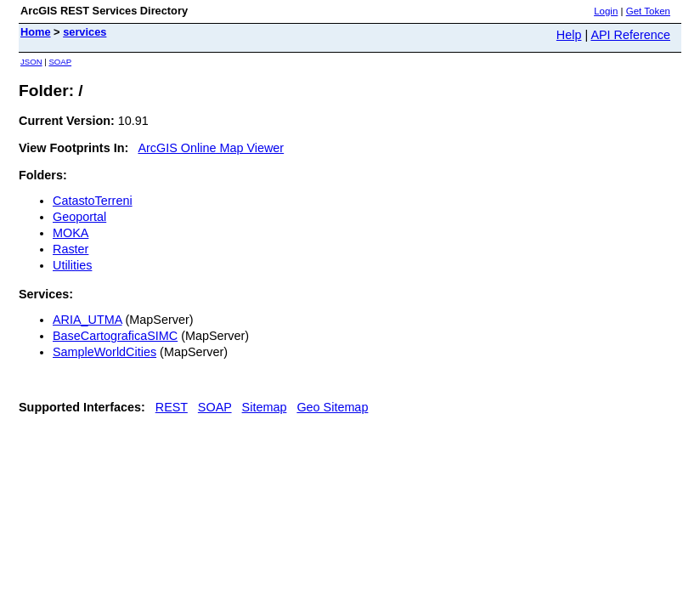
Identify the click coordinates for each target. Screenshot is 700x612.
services (85, 32)
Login (606, 11)
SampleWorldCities (104, 352)
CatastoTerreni (93, 201)
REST (172, 407)
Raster (71, 249)
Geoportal (79, 217)
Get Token (648, 11)
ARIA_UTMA (87, 320)
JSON (31, 62)
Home (36, 32)
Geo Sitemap (332, 407)
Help (569, 35)
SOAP (60, 62)
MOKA (71, 233)
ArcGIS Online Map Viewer (211, 148)
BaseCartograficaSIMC (115, 336)
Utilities (72, 265)
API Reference (630, 35)
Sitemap (265, 407)
